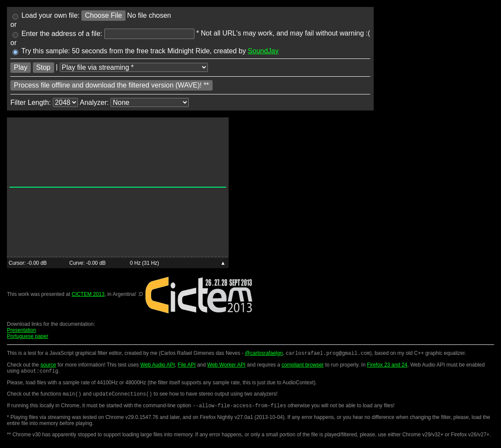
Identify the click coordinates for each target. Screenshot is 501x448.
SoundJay (263, 51)
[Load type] (134, 67)
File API (186, 366)
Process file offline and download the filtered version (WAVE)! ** (112, 85)
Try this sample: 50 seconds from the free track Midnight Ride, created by (146, 51)
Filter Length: (31, 102)
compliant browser (302, 366)
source (48, 366)
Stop (44, 67)
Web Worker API (226, 366)
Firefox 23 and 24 (387, 366)
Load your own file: (46, 15)
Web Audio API (158, 366)
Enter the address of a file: (57, 34)
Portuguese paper (27, 336)
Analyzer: (94, 102)
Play (21, 67)
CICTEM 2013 (88, 294)
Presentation (21, 330)
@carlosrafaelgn (264, 354)
